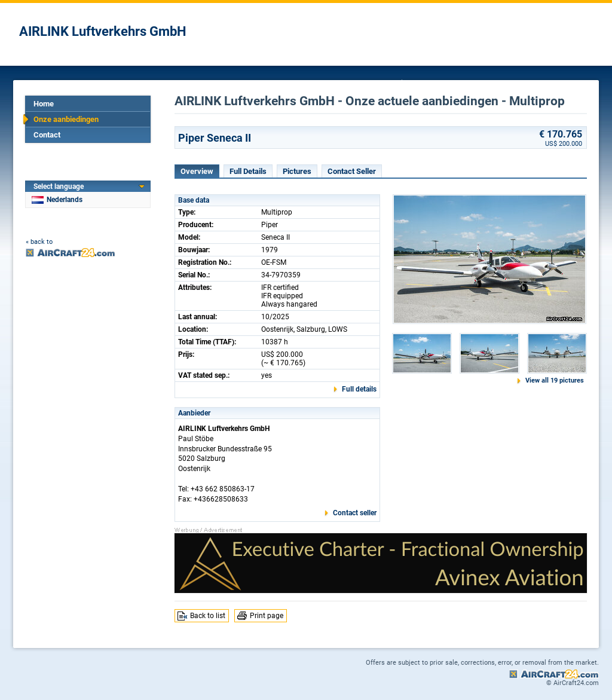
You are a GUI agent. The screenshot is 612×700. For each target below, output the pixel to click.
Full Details (248, 171)
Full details (359, 389)
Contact (47, 135)
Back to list (208, 616)
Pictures (297, 171)
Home (44, 104)
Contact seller (355, 513)
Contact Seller (352, 171)
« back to (39, 242)
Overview (197, 171)
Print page (267, 616)
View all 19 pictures (555, 380)
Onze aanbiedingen (66, 119)
